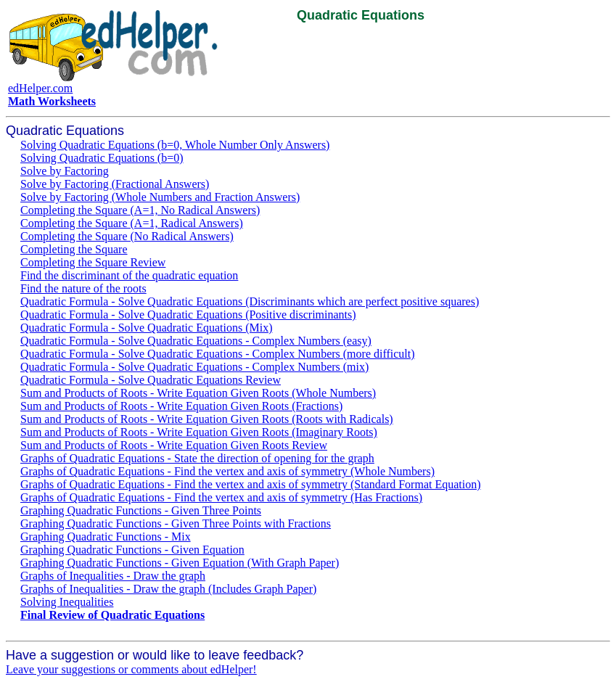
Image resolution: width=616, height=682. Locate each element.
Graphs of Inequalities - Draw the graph (113, 576)
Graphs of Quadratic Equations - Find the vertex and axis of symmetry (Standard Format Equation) (251, 484)
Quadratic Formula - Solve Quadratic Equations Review (151, 380)
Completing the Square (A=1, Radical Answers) (132, 223)
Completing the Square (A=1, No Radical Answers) (140, 210)
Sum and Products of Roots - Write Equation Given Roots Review (174, 445)
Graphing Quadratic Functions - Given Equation (132, 550)
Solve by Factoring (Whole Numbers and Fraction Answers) (160, 197)
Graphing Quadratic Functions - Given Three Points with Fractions (176, 523)
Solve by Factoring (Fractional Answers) (115, 184)
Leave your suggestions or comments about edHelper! (131, 669)
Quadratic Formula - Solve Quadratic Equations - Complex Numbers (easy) (196, 341)
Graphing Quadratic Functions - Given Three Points (141, 510)
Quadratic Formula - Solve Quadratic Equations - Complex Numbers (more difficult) (218, 354)
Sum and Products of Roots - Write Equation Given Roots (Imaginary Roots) (199, 432)
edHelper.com (40, 88)
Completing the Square (74, 249)
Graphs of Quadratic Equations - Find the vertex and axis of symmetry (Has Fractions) (221, 497)
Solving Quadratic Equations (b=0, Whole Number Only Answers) (175, 145)
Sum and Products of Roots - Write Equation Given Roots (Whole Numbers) (198, 393)
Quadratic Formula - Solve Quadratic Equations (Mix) (146, 328)
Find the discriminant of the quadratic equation (129, 275)
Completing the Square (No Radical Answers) (127, 236)
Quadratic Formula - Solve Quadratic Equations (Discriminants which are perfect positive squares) (250, 301)
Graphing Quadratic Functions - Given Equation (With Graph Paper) (180, 563)
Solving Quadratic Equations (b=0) (102, 158)
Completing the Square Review (93, 262)
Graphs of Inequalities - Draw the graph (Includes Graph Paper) (168, 589)
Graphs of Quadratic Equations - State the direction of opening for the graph (197, 458)
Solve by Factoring (65, 171)
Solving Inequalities (67, 602)
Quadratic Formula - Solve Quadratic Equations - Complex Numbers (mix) (194, 367)
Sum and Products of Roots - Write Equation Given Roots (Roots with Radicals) (207, 419)
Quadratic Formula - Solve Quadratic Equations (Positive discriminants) (188, 315)
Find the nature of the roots (83, 288)
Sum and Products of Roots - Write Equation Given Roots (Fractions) (181, 406)
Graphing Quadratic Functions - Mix (106, 537)
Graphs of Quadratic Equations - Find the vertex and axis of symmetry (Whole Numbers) (227, 471)
